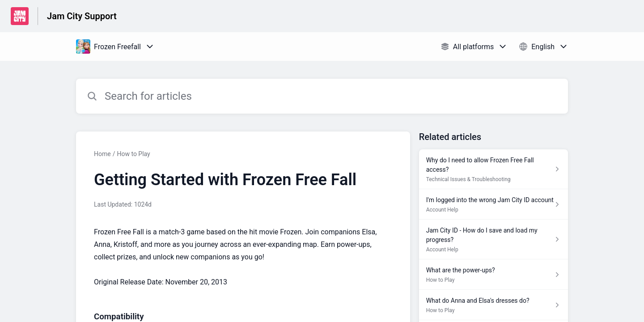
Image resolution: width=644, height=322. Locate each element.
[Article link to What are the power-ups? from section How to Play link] (494, 275)
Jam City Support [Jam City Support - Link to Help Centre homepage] (82, 16)
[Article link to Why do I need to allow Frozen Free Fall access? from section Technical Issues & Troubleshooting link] (494, 169)
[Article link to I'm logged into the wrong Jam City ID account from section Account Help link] (494, 204)
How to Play (133, 154)
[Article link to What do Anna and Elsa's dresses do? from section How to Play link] (494, 305)
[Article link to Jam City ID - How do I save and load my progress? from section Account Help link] (494, 239)
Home (102, 154)
